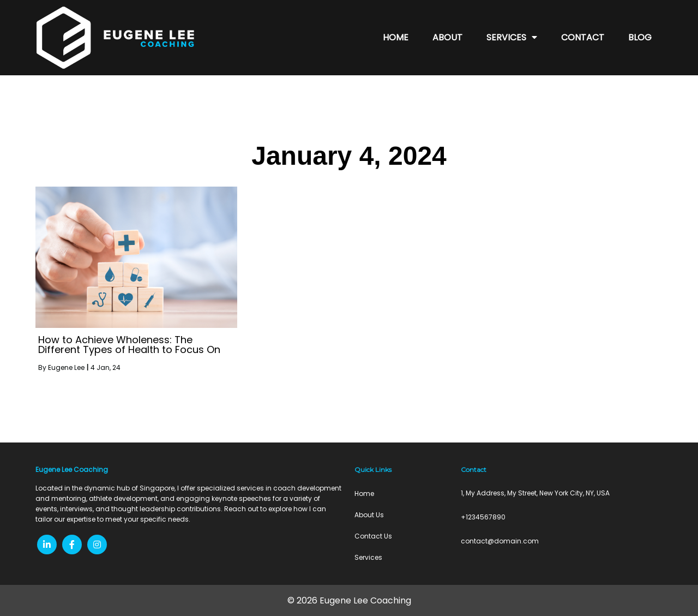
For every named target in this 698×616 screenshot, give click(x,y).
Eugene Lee (66, 367)
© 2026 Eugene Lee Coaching (349, 600)
